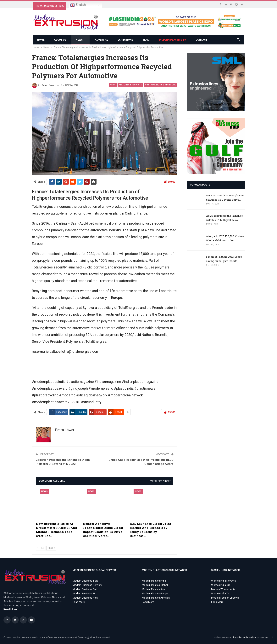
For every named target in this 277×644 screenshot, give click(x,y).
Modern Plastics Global (155, 585)
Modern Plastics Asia (154, 589)
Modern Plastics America (156, 598)
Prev (41, 548)
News (79, 40)
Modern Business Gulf (85, 589)
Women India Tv (220, 593)
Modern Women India (223, 589)
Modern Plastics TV (173, 40)
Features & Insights (130, 85)
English (78, 5)
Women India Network (224, 581)
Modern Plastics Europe (155, 593)
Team (146, 40)
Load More (79, 602)
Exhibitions (125, 40)
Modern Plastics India (154, 581)
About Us (60, 40)
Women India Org (221, 585)
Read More (10, 609)
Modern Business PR (84, 593)
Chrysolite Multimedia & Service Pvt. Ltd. (253, 638)
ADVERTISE (101, 40)
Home (41, 40)
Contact (201, 40)
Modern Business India (85, 581)
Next (51, 548)
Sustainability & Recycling (161, 85)
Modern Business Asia (85, 598)
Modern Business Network (87, 585)
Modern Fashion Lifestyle (225, 598)
